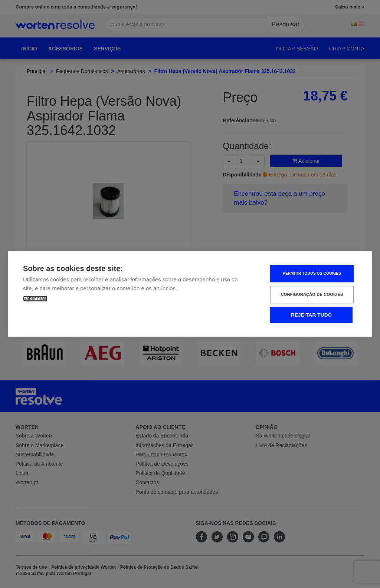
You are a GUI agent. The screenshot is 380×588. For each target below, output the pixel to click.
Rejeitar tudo (312, 315)
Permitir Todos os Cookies (313, 273)
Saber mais (35, 299)
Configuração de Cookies (313, 295)
